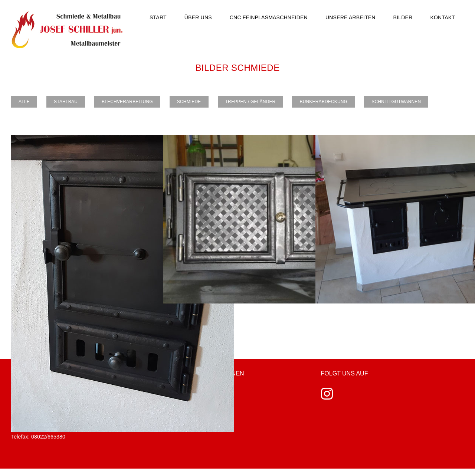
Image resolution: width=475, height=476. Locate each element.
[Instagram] (327, 394)
